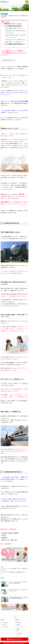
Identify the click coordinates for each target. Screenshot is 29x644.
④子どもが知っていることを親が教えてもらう (16, 40)
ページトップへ (15, 617)
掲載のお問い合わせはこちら (15, 639)
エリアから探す (5, 627)
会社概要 (18, 625)
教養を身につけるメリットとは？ (12, 24)
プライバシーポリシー (21, 627)
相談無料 (15, 607)
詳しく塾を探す (5, 623)
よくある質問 (19, 633)
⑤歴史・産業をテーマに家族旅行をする (14, 42)
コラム (18, 631)
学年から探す (4, 625)
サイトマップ (19, 635)
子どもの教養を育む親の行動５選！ (13, 26)
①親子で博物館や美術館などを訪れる (14, 28)
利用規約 (18, 629)
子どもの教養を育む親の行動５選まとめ (14, 44)
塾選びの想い (19, 623)
